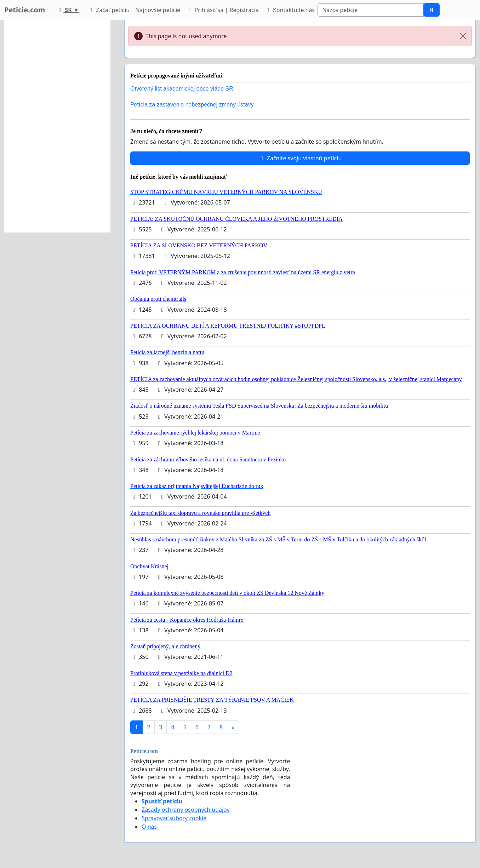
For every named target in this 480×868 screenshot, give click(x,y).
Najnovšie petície (158, 10)
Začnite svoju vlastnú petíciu (300, 158)
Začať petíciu (108, 10)
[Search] (371, 10)
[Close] (463, 36)
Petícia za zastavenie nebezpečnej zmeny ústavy (192, 105)
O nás (149, 827)
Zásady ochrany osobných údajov (186, 810)
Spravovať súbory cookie (174, 818)
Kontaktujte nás (290, 10)
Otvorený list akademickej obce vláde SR (182, 89)
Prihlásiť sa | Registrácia (222, 10)
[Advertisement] (57, 126)
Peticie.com (25, 10)
